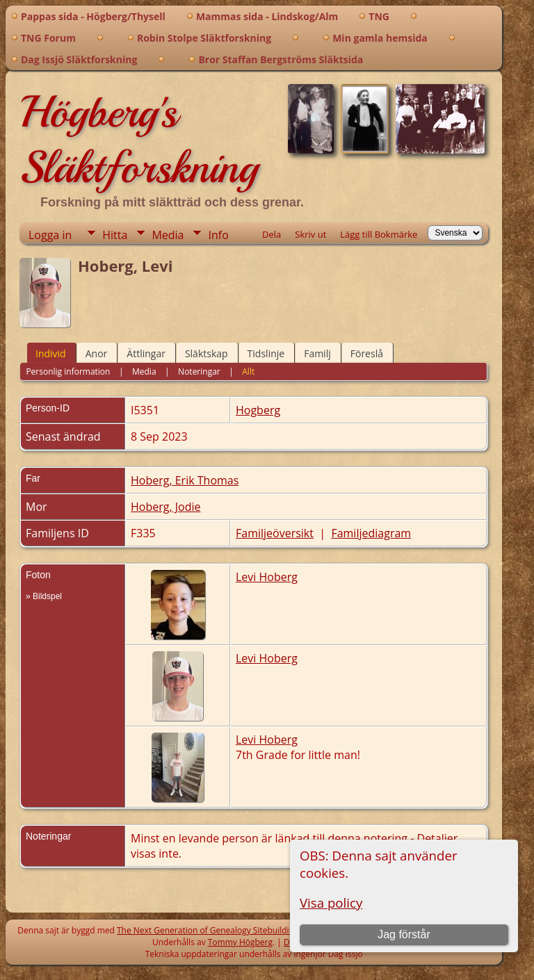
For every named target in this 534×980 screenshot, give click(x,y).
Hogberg (258, 410)
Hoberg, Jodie (165, 507)
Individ (51, 353)
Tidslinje (266, 353)
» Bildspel (44, 596)
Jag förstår (404, 934)
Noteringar (199, 371)
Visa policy (331, 903)
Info (218, 235)
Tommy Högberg (240, 942)
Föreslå (367, 353)
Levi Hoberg (267, 577)
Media (168, 235)
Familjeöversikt (275, 533)
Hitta (115, 235)
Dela (272, 234)
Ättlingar (146, 353)
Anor (97, 353)
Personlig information (68, 371)
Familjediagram (371, 533)
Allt (248, 371)
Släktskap (207, 353)
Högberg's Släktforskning (139, 140)
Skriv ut (310, 234)
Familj (317, 353)
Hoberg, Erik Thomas (185, 480)
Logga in (50, 235)
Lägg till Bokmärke (379, 234)
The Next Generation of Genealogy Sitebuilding (208, 930)
